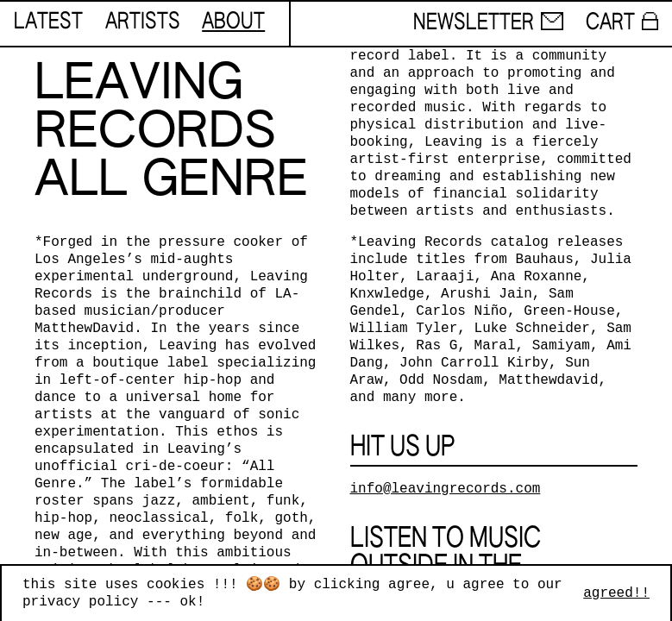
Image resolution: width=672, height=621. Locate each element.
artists (143, 22)
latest (48, 22)
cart (622, 23)
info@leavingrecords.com (446, 489)
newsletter (488, 23)
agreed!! (616, 593)
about (233, 22)
